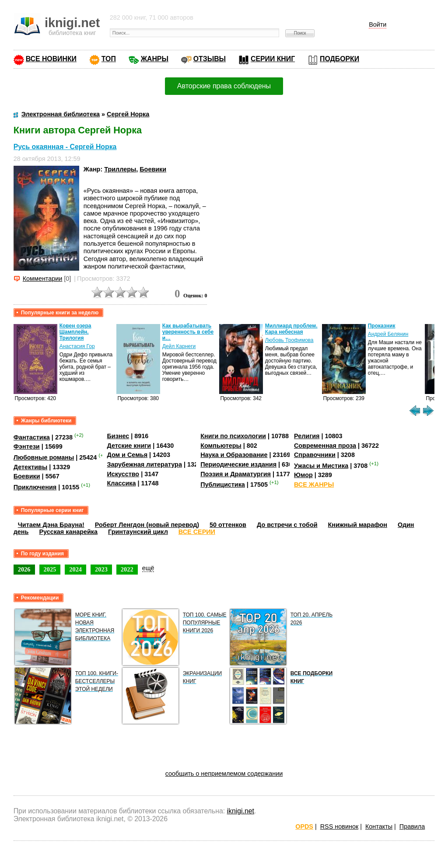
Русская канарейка (68, 532)
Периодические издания (238, 464)
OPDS (304, 826)
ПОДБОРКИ (339, 59)
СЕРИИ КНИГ (273, 59)
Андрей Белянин (388, 334)
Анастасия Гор (77, 346)
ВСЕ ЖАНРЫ (314, 485)
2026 (24, 569)
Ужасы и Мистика (321, 466)
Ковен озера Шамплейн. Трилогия (75, 332)
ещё (148, 568)
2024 (75, 569)
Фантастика (32, 437)
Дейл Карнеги (179, 346)
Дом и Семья (127, 455)
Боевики (153, 169)
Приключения (35, 487)
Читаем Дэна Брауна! (51, 525)
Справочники (315, 455)
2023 (101, 569)
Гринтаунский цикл (138, 532)
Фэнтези (27, 446)
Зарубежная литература (144, 464)
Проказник (382, 326)
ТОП (109, 59)
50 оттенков (228, 525)
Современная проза (325, 446)
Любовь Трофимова (289, 340)
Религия (307, 436)
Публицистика (223, 485)
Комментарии (43, 279)
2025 (50, 569)
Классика (121, 483)
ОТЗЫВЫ (210, 59)
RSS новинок (339, 826)
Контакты (379, 826)
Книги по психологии (233, 436)
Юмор (303, 475)
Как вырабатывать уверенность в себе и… (188, 332)
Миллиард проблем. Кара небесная (291, 329)
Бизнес (118, 436)
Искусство (123, 474)
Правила (412, 826)
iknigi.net (241, 811)
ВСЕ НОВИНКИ (51, 59)
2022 (127, 569)
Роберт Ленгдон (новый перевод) (147, 525)
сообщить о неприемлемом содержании (224, 774)
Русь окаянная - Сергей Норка (65, 147)
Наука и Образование (234, 455)
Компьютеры (221, 446)
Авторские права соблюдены (224, 86)
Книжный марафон (358, 525)
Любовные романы (44, 457)
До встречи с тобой (287, 525)
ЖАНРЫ (155, 59)
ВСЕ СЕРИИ (197, 532)
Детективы (31, 467)
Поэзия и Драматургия (236, 474)
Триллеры (120, 169)
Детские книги (129, 446)
